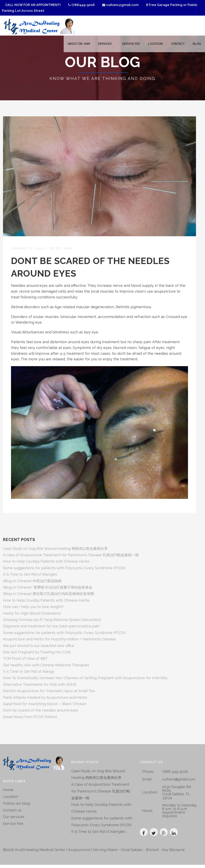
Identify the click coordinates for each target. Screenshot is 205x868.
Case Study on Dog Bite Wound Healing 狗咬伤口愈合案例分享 (55, 552)
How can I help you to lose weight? (33, 610)
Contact (178, 46)
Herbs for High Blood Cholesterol (32, 616)
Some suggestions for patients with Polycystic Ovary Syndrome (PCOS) (64, 571)
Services (103, 46)
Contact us (12, 813)
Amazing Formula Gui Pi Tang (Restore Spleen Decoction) (52, 623)
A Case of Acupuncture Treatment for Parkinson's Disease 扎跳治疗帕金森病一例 (71, 558)
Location (155, 46)
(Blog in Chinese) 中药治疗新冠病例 (32, 584)
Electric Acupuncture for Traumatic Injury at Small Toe (49, 694)
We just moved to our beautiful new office (39, 649)
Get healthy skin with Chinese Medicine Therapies (46, 668)
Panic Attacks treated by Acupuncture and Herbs (45, 701)
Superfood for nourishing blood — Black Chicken (45, 707)
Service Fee (131, 46)
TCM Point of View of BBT (25, 662)
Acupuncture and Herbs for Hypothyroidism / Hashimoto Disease (59, 642)
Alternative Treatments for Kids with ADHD (40, 688)
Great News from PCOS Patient (30, 720)
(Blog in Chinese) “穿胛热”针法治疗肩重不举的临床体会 (48, 590)
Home (8, 793)
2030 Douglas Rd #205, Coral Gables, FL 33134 (176, 795)
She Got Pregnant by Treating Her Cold (37, 655)
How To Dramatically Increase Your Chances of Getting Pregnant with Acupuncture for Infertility (85, 681)
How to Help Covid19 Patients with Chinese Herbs (46, 565)
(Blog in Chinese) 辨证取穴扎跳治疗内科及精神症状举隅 (48, 597)
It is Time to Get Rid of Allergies (30, 578)
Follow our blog (16, 807)
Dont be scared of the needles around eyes (41, 714)
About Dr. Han (77, 46)
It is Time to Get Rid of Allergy (29, 675)
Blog (197, 46)
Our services (14, 820)
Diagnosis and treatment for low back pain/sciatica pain (51, 629)
